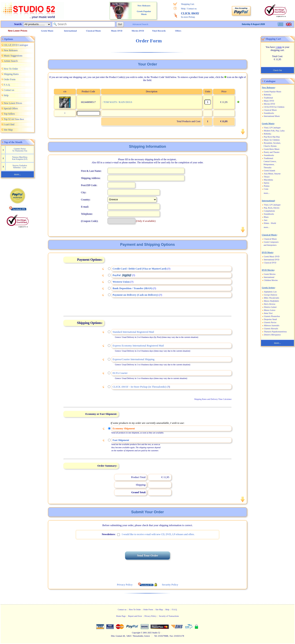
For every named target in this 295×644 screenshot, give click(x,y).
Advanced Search (140, 24)
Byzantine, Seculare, (272, 143)
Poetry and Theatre (272, 152)
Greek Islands (269, 171)
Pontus (267, 186)
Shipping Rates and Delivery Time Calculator (213, 399)
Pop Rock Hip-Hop (272, 137)
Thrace (267, 177)
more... (18, 174)
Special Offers (11, 108)
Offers (178, 31)
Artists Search (11, 61)
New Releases (11, 50)
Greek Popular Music (273, 92)
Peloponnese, (269, 164)
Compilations (269, 211)
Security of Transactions (169, 616)
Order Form (10, 79)
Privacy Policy (150, 616)
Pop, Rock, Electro (272, 208)
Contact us (192, 8)
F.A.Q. (7, 85)
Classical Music (270, 110)
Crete (266, 189)
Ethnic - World (270, 223)
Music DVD (269, 101)
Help (183, 8)
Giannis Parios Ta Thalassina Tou (20, 150)
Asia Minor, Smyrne (272, 174)
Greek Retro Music (272, 149)
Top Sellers (9, 114)
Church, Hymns (270, 146)
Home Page (121, 616)
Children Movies (271, 280)
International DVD (272, 260)
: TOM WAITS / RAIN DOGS (117, 102)
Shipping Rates (11, 74)
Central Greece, (270, 161)
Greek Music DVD (272, 257)
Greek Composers (271, 242)
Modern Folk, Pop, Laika (274, 131)
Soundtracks (269, 113)
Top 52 (14, 119)
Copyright (136, 633)
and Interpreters (270, 245)
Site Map (8, 130)
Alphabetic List (270, 292)
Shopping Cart (187, 4)
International (269, 277)
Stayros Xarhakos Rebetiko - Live (20, 166)
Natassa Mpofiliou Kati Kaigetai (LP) (20, 158)
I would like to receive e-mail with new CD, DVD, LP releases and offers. (158, 534)
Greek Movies (270, 274)
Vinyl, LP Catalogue (272, 128)
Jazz (266, 220)
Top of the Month (13, 142)
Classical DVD (270, 263)
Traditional (268, 98)
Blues (266, 217)
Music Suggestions (13, 56)
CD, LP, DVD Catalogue (16, 45)
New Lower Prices (18, 31)
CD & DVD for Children (274, 107)
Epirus (267, 183)
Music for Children (272, 140)
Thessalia (268, 167)
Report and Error (135, 616)
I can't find (9, 124)
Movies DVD (269, 104)
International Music (272, 116)
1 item (279, 47)
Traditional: (269, 158)
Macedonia (268, 180)
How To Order (11, 69)
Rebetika (268, 95)
